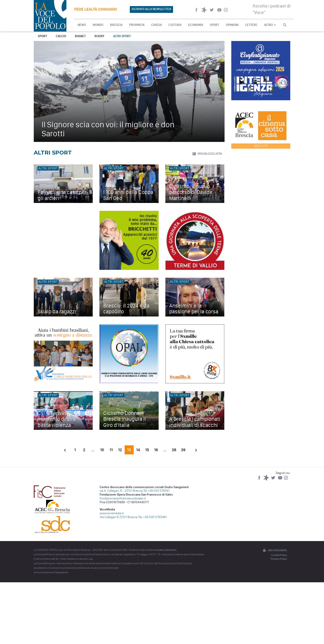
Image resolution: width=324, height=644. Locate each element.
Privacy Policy (279, 559)
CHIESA (156, 25)
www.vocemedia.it (112, 513)
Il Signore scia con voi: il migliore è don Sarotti (108, 129)
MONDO (98, 25)
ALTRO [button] (270, 25)
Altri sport (122, 36)
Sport (42, 36)
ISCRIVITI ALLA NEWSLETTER (151, 9)
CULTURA (175, 25)
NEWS (82, 25)
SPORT (215, 25)
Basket (80, 36)
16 (156, 450)
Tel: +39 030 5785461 (152, 517)
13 (129, 450)
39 (183, 450)
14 (138, 450)
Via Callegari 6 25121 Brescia (119, 517)
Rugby (99, 36)
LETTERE (251, 25)
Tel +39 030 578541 (156, 491)
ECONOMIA (196, 25)
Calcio (61, 36)
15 (147, 450)
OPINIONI (232, 25)
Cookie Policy (279, 555)
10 (102, 450)
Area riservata (274, 551)
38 (174, 450)
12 (120, 450)
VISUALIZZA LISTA (207, 154)
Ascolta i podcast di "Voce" (272, 9)
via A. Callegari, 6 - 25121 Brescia (121, 491)
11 (111, 450)
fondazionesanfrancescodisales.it (123, 498)
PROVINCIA (137, 25)
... (93, 450)
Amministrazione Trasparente (51, 572)
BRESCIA (116, 25)
